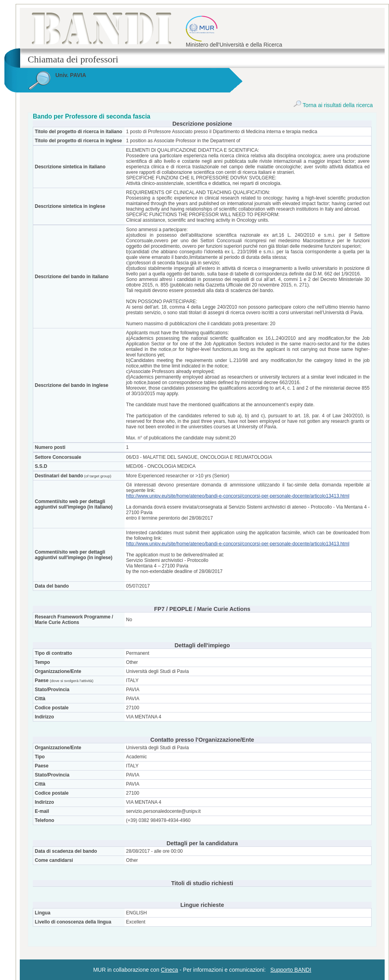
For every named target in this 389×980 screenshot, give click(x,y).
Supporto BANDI (291, 970)
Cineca (170, 970)
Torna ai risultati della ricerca (333, 105)
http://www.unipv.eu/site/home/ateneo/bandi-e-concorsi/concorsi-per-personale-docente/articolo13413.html (238, 496)
